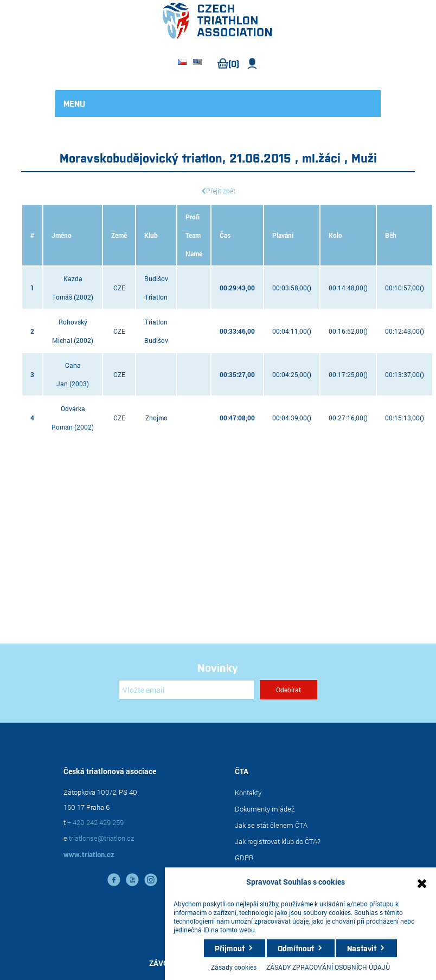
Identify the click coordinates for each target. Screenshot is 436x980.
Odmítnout (296, 948)
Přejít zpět (221, 191)
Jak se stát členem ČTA (271, 825)
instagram (151, 880)
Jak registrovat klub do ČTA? (278, 841)
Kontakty (248, 793)
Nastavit (362, 948)
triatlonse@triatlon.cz (101, 838)
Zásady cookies (234, 967)
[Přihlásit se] (187, 690)
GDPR (244, 858)
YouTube (132, 880)
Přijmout (230, 948)
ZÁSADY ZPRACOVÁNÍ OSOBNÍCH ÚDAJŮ (328, 967)
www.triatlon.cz (89, 854)
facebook (114, 880)
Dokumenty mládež (265, 809)
